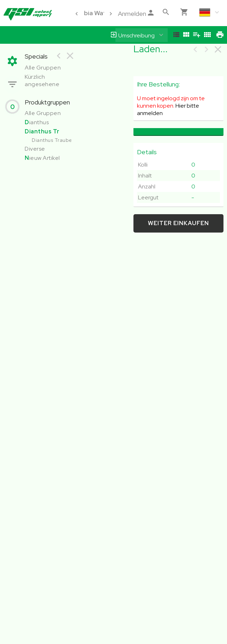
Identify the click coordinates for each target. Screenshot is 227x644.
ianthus (37, 122)
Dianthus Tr (42, 131)
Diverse (35, 149)
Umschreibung (136, 35)
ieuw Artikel (42, 158)
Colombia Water (88, 13)
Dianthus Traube (52, 140)
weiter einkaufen (178, 223)
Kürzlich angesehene (42, 80)
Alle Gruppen (43, 68)
